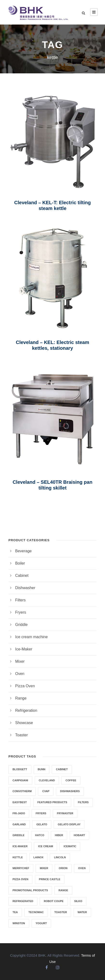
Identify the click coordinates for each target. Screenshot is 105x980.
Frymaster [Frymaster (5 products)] (65, 813)
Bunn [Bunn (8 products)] (42, 769)
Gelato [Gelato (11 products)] (42, 824)
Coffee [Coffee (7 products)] (71, 780)
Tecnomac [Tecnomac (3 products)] (36, 912)
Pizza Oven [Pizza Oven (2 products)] (20, 879)
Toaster (21, 735)
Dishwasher (25, 588)
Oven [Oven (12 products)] (82, 868)
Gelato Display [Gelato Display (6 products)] (69, 824)
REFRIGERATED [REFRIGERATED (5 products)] (23, 901)
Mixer (20, 661)
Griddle (21, 625)
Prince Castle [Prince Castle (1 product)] (50, 879)
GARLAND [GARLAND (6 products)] (19, 824)
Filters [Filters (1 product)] (83, 802)
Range (21, 698)
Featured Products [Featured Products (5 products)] (52, 802)
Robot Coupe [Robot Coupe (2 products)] (54, 901)
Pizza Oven (25, 686)
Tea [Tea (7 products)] (15, 912)
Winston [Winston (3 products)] (19, 923)
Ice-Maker (24, 649)
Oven (20, 674)
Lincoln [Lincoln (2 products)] (60, 857)
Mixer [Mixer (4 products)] (44, 868)
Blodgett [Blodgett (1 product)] (20, 769)
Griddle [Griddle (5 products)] (19, 835)
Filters (20, 600)
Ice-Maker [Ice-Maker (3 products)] (20, 846)
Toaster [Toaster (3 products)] (61, 912)
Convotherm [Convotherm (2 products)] (22, 791)
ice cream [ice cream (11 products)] (46, 846)
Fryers (21, 612)
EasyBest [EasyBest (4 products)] (20, 802)
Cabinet (22, 576)
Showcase (24, 723)
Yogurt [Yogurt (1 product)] (41, 923)
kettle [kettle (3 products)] (18, 857)
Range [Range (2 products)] (63, 890)
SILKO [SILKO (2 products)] (78, 901)
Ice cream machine (31, 637)
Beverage (23, 551)
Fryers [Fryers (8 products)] (41, 813)
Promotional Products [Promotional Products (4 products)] (30, 890)
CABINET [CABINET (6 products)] (62, 769)
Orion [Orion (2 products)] (63, 868)
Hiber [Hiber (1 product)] (59, 835)
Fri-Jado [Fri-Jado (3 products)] (19, 813)
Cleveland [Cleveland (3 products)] (47, 780)
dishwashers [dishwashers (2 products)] (70, 791)
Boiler (20, 563)
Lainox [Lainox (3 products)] (39, 857)
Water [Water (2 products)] (82, 912)
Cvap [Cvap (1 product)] (46, 791)
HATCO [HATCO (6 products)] (40, 835)
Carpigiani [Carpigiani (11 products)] (20, 780)
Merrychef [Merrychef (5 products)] (21, 868)
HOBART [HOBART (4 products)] (79, 835)
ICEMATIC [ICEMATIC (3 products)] (70, 846)
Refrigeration (26, 710)
